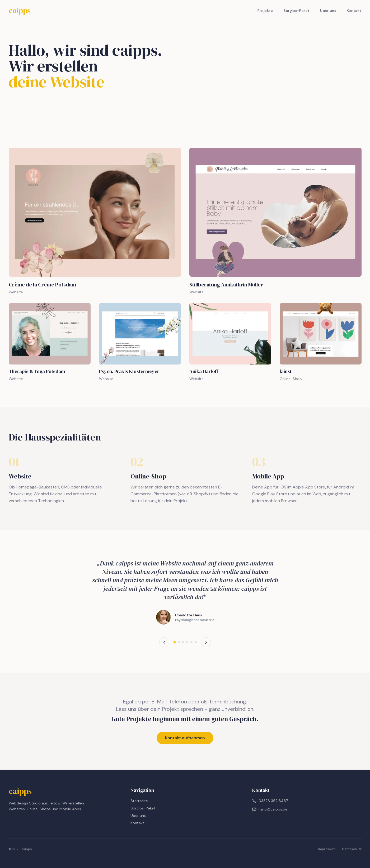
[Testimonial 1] (175, 642)
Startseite (139, 801)
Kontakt (354, 11)
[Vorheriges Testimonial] (164, 642)
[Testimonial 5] (191, 642)
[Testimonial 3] (183, 642)
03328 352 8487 (270, 801)
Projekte (265, 11)
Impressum (327, 849)
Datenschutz (352, 849)
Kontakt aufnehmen (185, 738)
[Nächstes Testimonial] (206, 642)
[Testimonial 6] (196, 642)
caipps (20, 11)
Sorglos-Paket (297, 11)
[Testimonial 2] (179, 642)
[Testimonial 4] (187, 642)
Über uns (328, 11)
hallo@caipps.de (270, 809)
